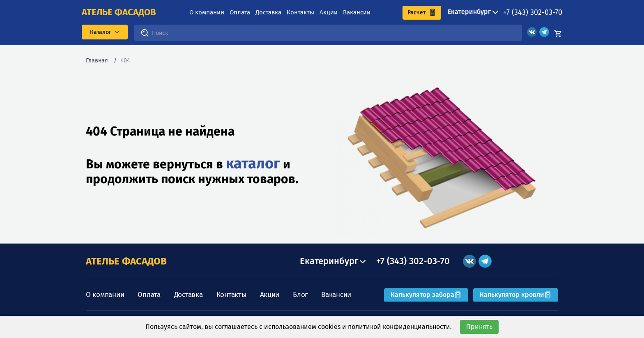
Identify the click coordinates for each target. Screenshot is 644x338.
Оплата (240, 12)
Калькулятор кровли (516, 295)
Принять (479, 327)
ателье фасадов (119, 12)
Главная (97, 61)
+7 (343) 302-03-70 (533, 12)
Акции (329, 12)
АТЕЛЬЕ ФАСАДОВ (126, 261)
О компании (207, 12)
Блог (300, 295)
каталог (253, 163)
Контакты (300, 12)
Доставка (268, 12)
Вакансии (357, 12)
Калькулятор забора (426, 295)
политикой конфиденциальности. (400, 327)
